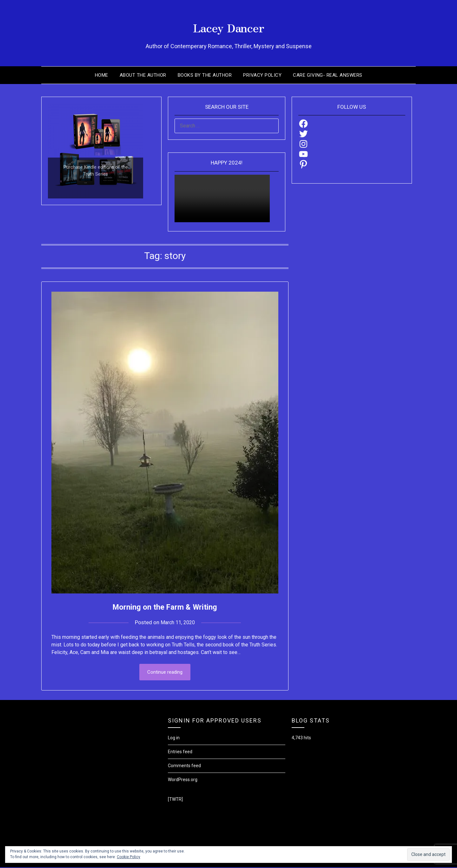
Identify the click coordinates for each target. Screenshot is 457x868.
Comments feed (184, 766)
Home (102, 75)
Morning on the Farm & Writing (165, 606)
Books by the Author (205, 75)
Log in (174, 738)
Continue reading (165, 672)
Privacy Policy (262, 75)
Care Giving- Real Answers (328, 75)
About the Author (143, 75)
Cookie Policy (129, 857)
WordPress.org (183, 780)
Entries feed (180, 752)
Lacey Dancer (229, 26)
